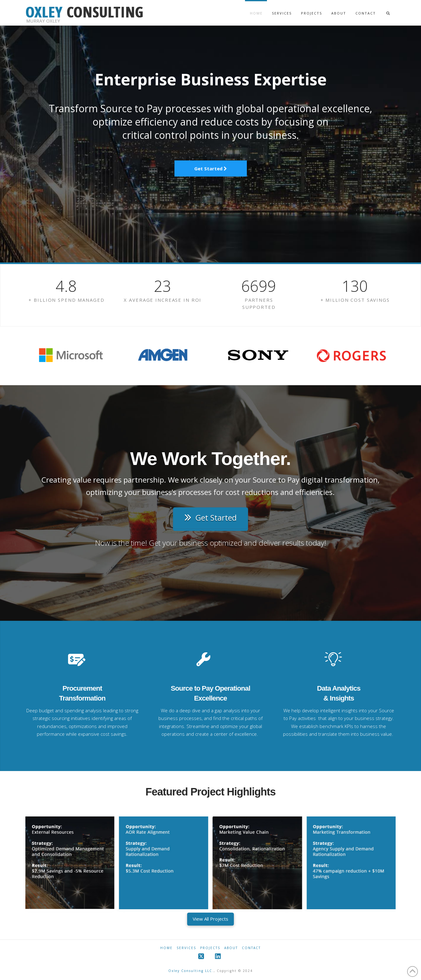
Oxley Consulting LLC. (191, 971)
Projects (210, 948)
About (231, 948)
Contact (251, 948)
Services (186, 948)
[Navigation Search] (388, 8)
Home (166, 948)
